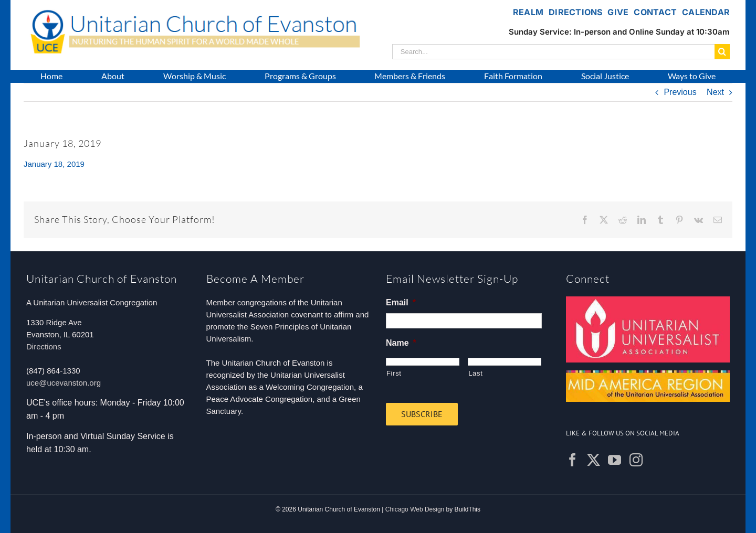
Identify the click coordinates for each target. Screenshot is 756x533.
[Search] (722, 52)
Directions (44, 347)
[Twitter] (594, 460)
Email (401, 302)
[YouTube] (615, 460)
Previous (680, 92)
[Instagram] (636, 460)
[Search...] (553, 52)
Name (401, 343)
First (394, 373)
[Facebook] (573, 460)
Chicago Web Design (415, 509)
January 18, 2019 (54, 164)
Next (715, 92)
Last (475, 373)
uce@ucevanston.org (64, 383)
